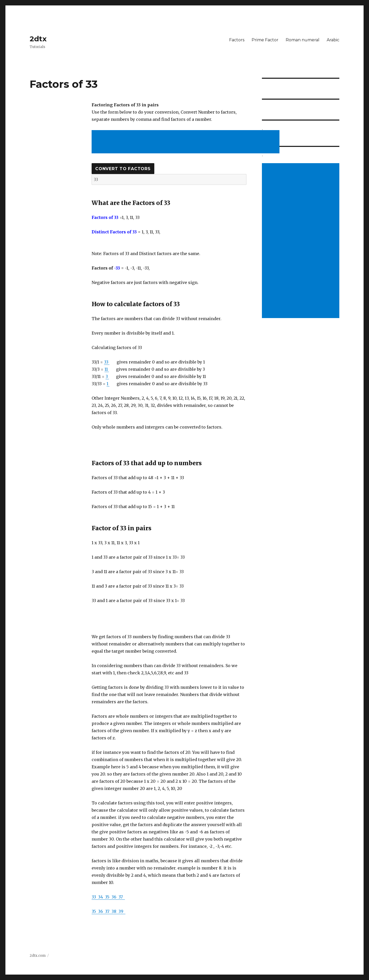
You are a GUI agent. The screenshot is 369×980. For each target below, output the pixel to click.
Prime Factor (265, 40)
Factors (237, 40)
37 (122, 897)
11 (107, 369)
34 (102, 897)
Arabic (333, 40)
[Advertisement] (187, 142)
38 (115, 911)
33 (107, 362)
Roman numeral (303, 40)
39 (122, 911)
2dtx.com (38, 956)
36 (115, 897)
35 (108, 897)
